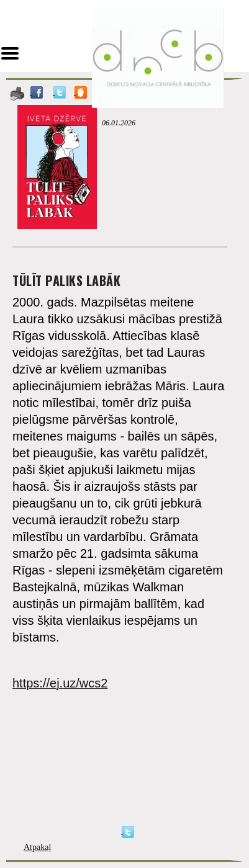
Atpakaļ (37, 847)
